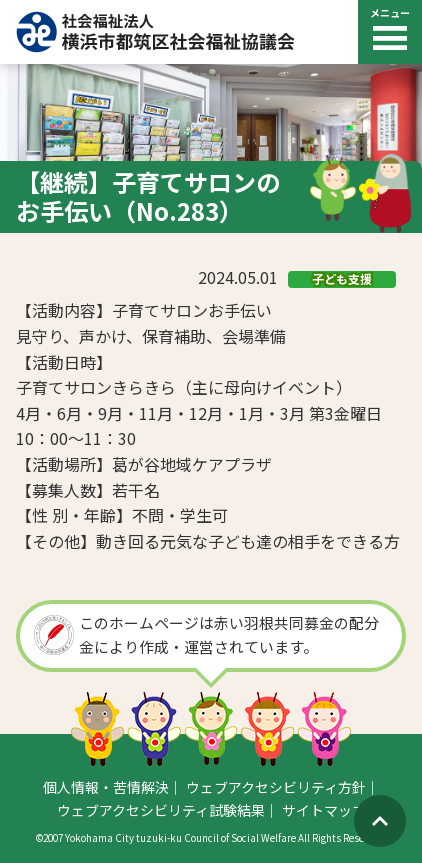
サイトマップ (324, 810)
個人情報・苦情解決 (106, 787)
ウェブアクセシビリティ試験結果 (161, 810)
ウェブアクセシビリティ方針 (276, 787)
